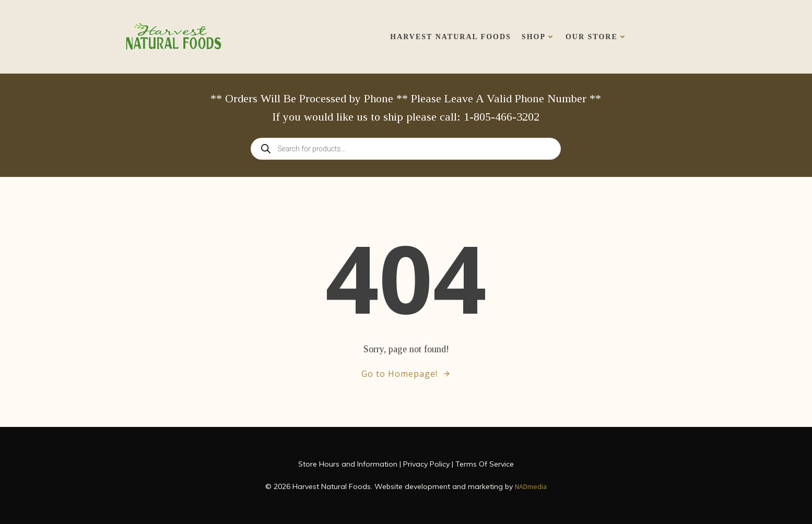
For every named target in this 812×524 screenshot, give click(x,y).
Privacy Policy (426, 464)
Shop (538, 37)
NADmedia (531, 486)
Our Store (596, 37)
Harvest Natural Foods (451, 37)
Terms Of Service (485, 464)
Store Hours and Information (348, 464)
